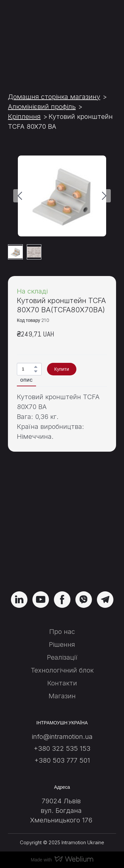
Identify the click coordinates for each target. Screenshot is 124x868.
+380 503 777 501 (62, 760)
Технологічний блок (62, 670)
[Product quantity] (28, 369)
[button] (36, 367)
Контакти (62, 683)
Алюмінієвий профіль (42, 107)
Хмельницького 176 (61, 820)
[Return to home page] (62, 546)
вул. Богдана (61, 811)
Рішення (62, 644)
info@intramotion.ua (62, 737)
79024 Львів (61, 801)
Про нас (62, 632)
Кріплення (24, 117)
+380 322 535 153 (62, 748)
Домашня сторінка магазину (54, 97)
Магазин (62, 696)
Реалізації (62, 657)
